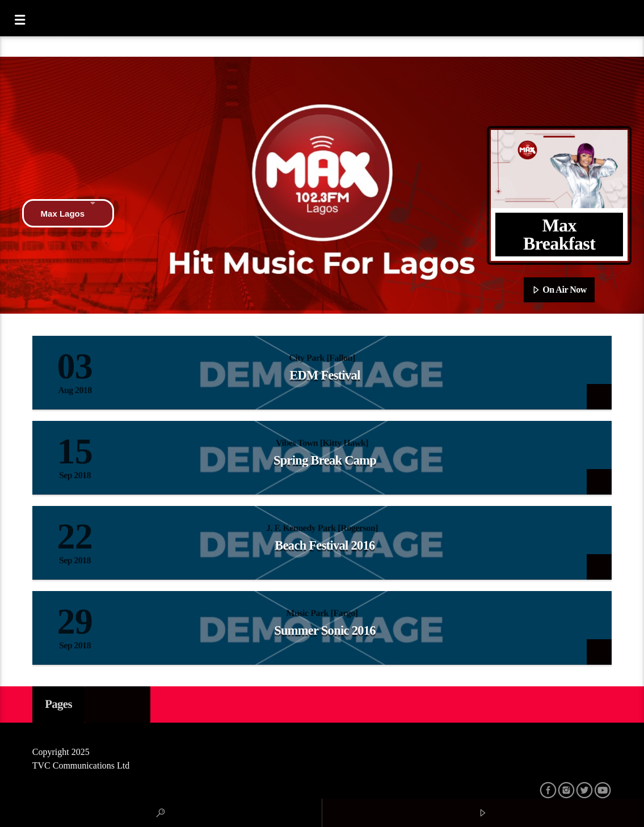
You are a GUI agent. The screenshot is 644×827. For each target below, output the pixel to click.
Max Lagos (68, 213)
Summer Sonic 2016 (325, 630)
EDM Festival (325, 375)
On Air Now (559, 290)
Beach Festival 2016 (325, 545)
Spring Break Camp (325, 460)
